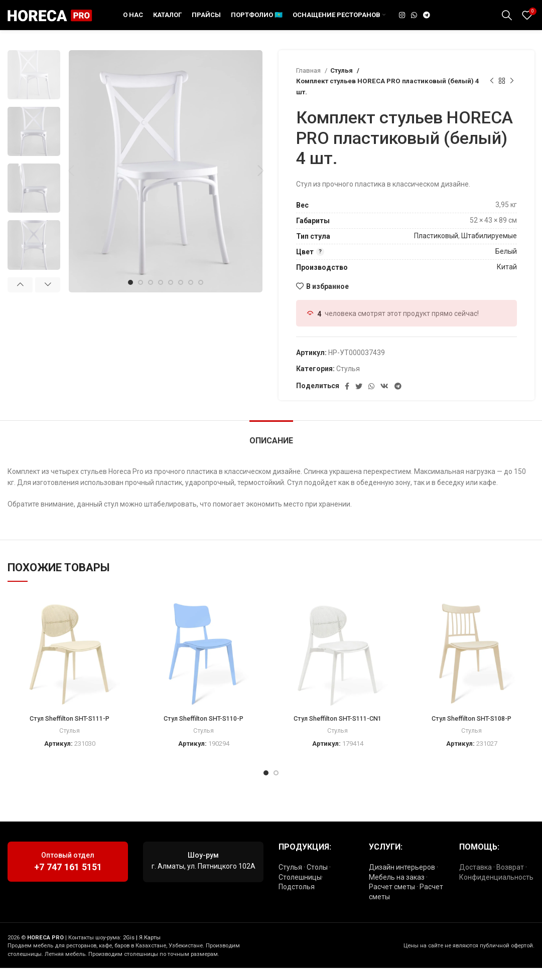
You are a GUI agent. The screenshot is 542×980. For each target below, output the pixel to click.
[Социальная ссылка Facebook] (347, 398)
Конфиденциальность (496, 889)
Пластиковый (436, 248)
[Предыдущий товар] (492, 93)
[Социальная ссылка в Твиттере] (359, 398)
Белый (506, 263)
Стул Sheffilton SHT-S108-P (471, 730)
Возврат (510, 879)
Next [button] (48, 297)
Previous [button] (20, 297)
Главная (309, 83)
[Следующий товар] (512, 93)
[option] (34, 87)
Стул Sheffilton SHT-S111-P (70, 730)
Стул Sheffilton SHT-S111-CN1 (337, 730)
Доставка (476, 879)
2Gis (129, 950)
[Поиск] (507, 21)
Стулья (342, 83)
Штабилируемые (489, 248)
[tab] (271, 448)
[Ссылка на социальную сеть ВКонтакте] (384, 398)
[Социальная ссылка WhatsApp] (414, 21)
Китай (507, 279)
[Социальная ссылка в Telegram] (427, 21)
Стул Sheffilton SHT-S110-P (204, 730)
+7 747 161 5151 (68, 879)
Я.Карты (150, 950)
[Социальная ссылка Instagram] (402, 21)
